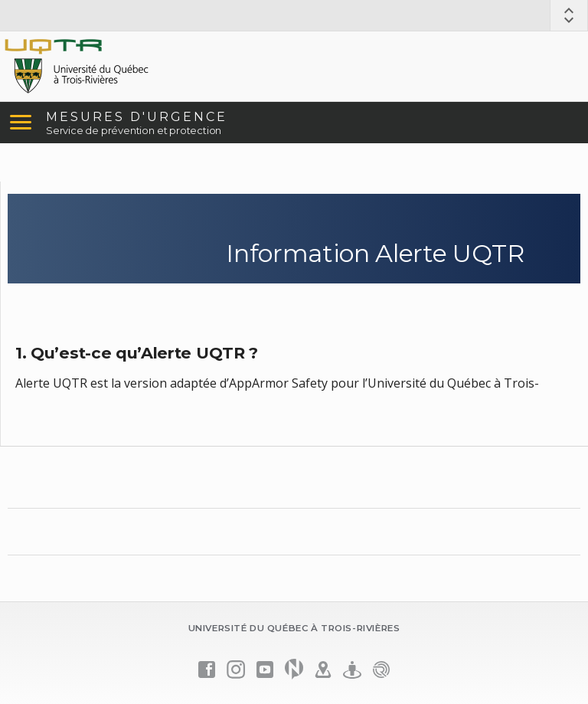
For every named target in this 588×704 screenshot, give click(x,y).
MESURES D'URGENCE (137, 117)
